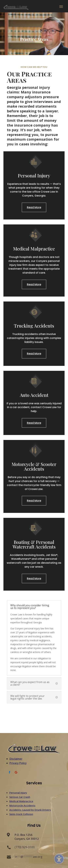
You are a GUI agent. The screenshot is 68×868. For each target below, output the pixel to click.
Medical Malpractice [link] (34, 249)
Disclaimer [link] (16, 759)
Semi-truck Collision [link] (21, 814)
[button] (61, 7)
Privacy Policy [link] (18, 763)
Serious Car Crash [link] (20, 797)
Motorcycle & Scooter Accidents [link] (34, 466)
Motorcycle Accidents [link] (22, 805)
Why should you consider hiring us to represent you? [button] (30, 607)
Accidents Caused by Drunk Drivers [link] (30, 810)
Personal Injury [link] (34, 175)
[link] (16, 7)
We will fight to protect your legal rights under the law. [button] (27, 697)
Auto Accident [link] (34, 395)
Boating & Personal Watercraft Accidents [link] (34, 544)
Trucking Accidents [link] (34, 326)
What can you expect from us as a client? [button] (30, 683)
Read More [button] (34, 207)
